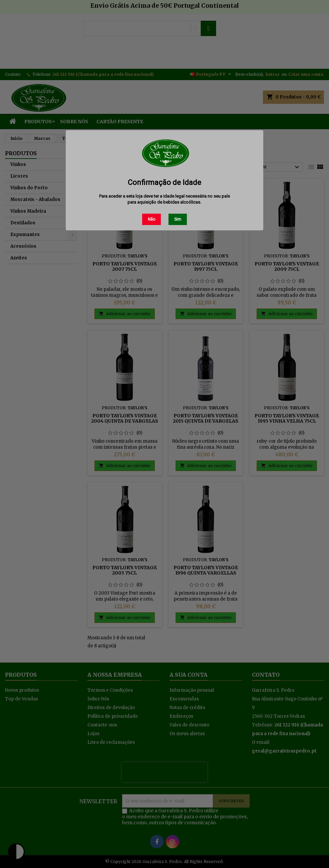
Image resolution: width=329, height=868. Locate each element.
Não (151, 219)
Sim (178, 219)
